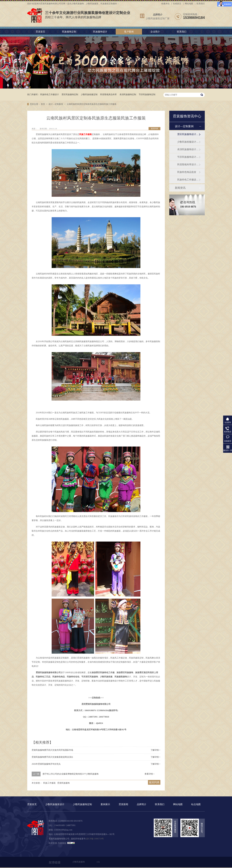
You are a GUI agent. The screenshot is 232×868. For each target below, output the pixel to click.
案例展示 (105, 804)
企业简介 (155, 32)
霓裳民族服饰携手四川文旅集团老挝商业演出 (52, 757)
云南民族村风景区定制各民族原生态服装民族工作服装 (92, 104)
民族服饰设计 (100, 32)
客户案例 (129, 32)
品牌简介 (158, 15)
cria (98, 862)
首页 (43, 104)
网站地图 (189, 4)
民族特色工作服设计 (50, 95)
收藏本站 (165, 4)
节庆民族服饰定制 (147, 95)
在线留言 (177, 4)
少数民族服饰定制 (82, 804)
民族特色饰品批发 (187, 172)
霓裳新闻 (123, 804)
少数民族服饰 (79, 862)
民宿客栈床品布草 (108, 95)
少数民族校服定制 (89, 95)
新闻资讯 (180, 188)
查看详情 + (150, 774)
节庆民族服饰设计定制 (188, 157)
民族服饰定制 (69, 32)
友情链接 (55, 862)
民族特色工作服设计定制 (188, 180)
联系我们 (201, 4)
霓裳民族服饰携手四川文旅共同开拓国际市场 (52, 750)
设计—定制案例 (56, 104)
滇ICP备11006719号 (95, 839)
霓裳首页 (40, 32)
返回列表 (154, 129)
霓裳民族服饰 (63, 783)
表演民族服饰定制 (128, 95)
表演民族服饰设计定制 (188, 149)
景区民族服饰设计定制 (188, 134)
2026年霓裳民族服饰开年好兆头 (46, 764)
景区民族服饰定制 (70, 95)
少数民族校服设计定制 (188, 142)
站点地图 (196, 804)
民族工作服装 (86, 134)
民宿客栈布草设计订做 (188, 164)
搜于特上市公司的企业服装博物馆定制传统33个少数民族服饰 (71, 774)
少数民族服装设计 (55, 804)
